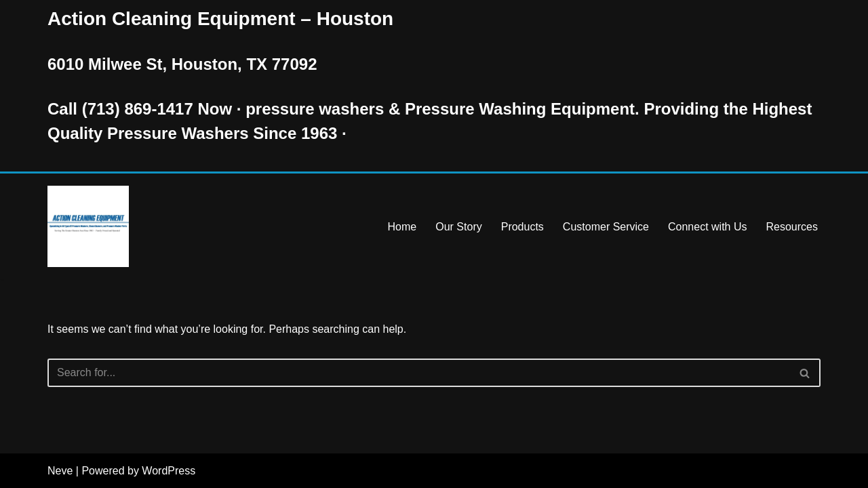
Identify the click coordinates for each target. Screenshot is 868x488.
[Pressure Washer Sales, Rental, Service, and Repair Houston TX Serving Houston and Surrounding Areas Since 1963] (88, 226)
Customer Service (606, 227)
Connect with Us (708, 227)
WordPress (169, 471)
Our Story (458, 227)
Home (402, 227)
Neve (60, 471)
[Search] (419, 373)
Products (522, 227)
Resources (792, 227)
